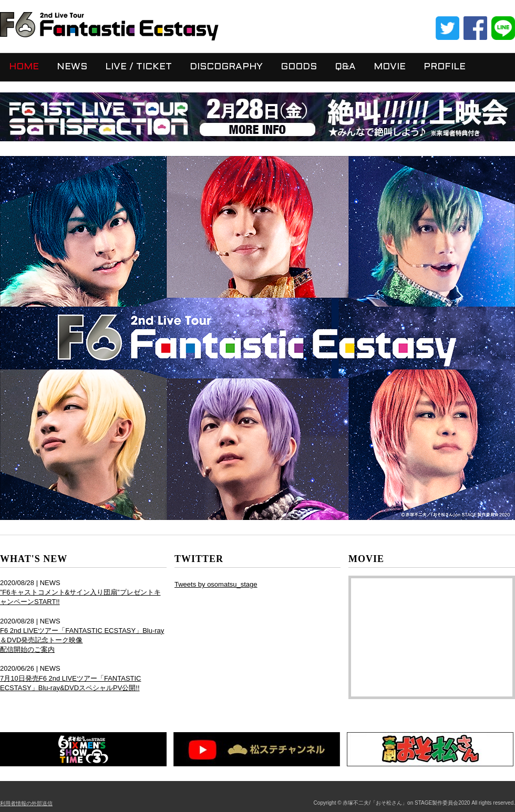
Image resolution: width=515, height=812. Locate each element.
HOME (24, 67)
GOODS (299, 67)
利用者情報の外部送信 (26, 803)
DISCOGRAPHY (226, 67)
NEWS (72, 67)
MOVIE (390, 67)
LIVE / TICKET (138, 67)
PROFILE (445, 67)
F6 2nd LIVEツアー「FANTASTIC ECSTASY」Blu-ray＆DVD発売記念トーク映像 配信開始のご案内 (82, 640)
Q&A (345, 67)
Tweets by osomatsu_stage (216, 584)
